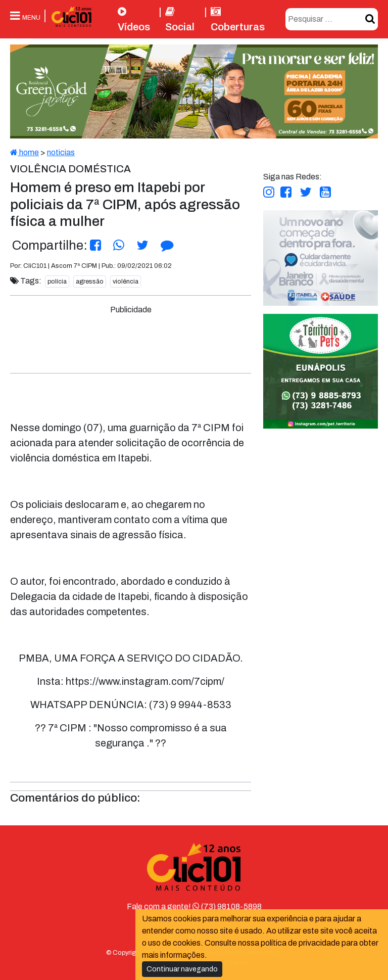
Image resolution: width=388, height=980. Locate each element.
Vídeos (134, 19)
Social (180, 19)
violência (126, 282)
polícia (57, 282)
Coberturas (238, 19)
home (25, 152)
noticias (61, 152)
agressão (90, 282)
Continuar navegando (182, 969)
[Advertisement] (200, 339)
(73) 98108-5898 (227, 906)
